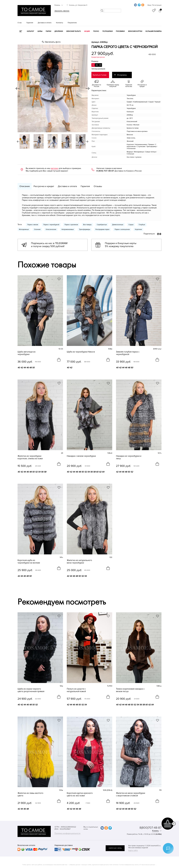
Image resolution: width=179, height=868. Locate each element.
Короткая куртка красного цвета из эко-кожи (80, 794)
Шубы (40, 31)
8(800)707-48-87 (150, 828)
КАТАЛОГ (30, 31)
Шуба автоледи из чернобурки (27, 353)
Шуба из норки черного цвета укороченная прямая (31, 690)
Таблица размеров (98, 69)
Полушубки (107, 31)
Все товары (87, 225)
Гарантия (30, 23)
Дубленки (59, 31)
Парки (48, 31)
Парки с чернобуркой (51, 225)
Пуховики (120, 31)
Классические (51, 229)
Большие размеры (154, 31)
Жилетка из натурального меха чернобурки (79, 562)
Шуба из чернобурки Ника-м (81, 352)
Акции (87, 31)
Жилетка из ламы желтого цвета (30, 794)
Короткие (138, 229)
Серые (131, 225)
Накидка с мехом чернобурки (81, 456)
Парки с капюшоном (122, 229)
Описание (25, 186)
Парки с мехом (33, 225)
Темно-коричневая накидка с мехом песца (130, 690)
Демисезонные (118, 225)
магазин (55, 168)
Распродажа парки (102, 229)
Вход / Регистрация (155, 5)
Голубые (142, 225)
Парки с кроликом (71, 225)
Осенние (37, 229)
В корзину (122, 75)
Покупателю (72, 23)
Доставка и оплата (45, 23)
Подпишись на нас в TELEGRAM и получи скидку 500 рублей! (49, 245)
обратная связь (115, 848)
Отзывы (98, 186)
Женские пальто (74, 31)
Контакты (60, 23)
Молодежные (24, 229)
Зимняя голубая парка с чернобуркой (128, 353)
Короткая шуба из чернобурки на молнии (29, 562)
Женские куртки (135, 31)
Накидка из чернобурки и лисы (129, 457)
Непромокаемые (68, 229)
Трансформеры (85, 229)
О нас (20, 23)
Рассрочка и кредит (44, 186)
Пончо (96, 31)
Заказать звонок (62, 11)
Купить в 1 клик (100, 75)
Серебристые (102, 225)
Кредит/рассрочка (98, 57)
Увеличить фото (53, 42)
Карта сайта (133, 850)
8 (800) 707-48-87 (105, 171)
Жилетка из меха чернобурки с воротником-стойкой (131, 794)
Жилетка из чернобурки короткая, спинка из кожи (30, 457)
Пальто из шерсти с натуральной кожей (76, 690)
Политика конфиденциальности (67, 833)
